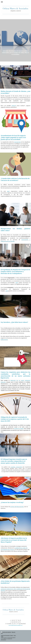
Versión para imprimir (6, 632)
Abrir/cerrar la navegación (15, 2)
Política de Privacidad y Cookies (7, 635)
